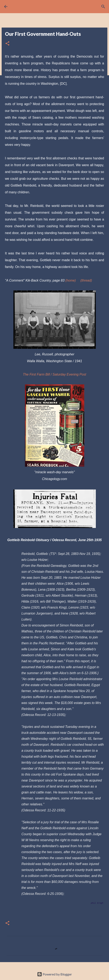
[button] (7, 44)
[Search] (103, 7)
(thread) (86, 280)
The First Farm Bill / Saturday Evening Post (54, 374)
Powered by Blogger (54, 974)
